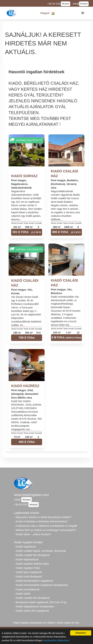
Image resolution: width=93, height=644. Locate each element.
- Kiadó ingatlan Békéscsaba (31, 564)
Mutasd (65, 4)
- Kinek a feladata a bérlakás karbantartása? (41, 521)
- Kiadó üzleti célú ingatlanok (32, 611)
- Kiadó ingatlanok (25, 547)
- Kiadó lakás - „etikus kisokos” (33, 534)
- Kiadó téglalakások (26, 559)
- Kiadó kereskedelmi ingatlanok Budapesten (41, 585)
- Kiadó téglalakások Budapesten (34, 606)
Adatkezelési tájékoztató (56, 641)
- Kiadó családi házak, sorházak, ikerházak (40, 551)
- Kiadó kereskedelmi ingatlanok (33, 581)
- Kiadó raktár (22, 594)
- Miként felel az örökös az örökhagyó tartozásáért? (45, 530)
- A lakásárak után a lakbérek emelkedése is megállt (46, 526)
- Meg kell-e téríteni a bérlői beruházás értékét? (43, 517)
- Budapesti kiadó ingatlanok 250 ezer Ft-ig (40, 602)
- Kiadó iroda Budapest (28, 576)
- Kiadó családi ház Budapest (32, 555)
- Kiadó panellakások (27, 589)
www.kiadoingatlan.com (31, 495)
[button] (48, 13)
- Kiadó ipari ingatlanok (28, 572)
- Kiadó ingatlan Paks (27, 568)
